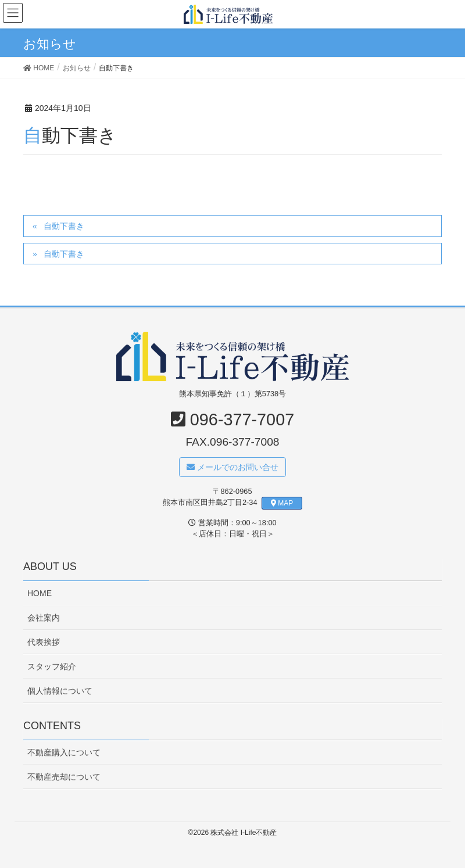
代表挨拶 (44, 642)
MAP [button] (282, 503)
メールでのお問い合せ (233, 467)
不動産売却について (64, 777)
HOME (40, 593)
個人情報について (60, 691)
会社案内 (44, 618)
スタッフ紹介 (52, 666)
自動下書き (64, 226)
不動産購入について (64, 752)
